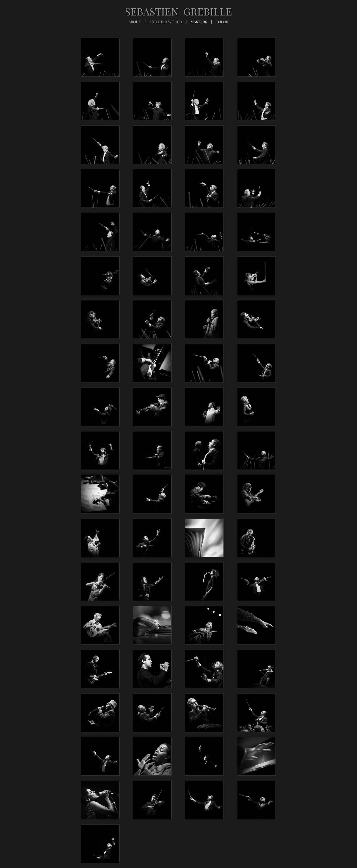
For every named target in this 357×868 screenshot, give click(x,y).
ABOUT (135, 22)
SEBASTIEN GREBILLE (178, 11)
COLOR (222, 22)
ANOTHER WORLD (166, 22)
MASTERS (199, 22)
